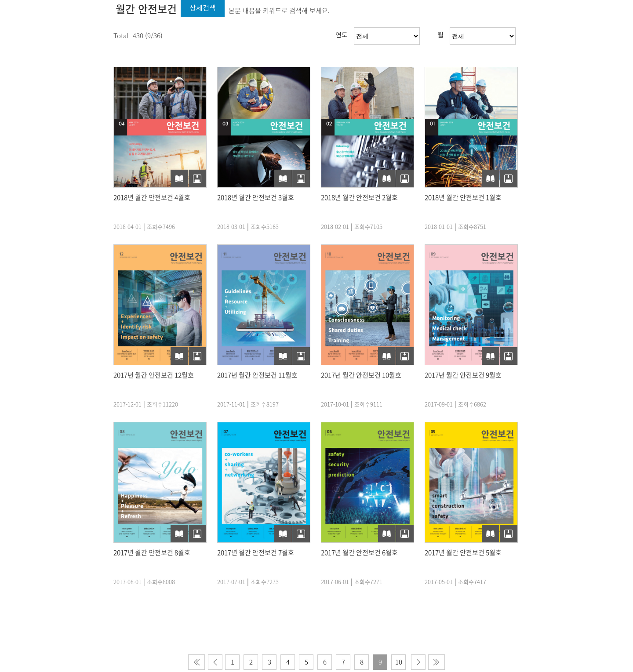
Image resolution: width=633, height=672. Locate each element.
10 (399, 662)
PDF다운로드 (197, 178)
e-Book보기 (179, 178)
